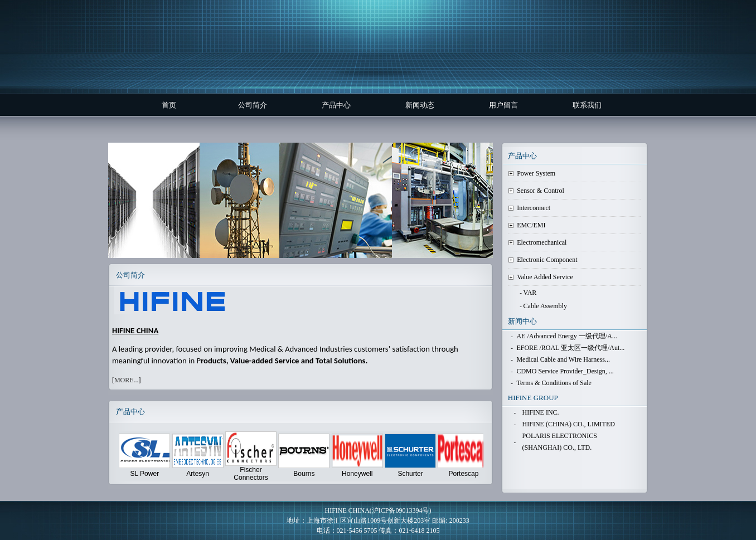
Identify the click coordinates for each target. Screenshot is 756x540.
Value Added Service (545, 277)
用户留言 (503, 105)
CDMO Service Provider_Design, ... (565, 371)
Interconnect (534, 208)
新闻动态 (420, 105)
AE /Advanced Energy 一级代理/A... (566, 336)
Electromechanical (542, 242)
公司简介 (253, 105)
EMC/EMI (531, 225)
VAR (530, 293)
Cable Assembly (545, 306)
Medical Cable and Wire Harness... (563, 359)
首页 (169, 105)
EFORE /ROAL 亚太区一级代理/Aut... (570, 348)
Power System (536, 173)
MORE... (127, 380)
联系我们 (587, 105)
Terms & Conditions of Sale (554, 383)
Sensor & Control (541, 191)
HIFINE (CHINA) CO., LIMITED (569, 424)
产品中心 (336, 105)
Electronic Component (547, 260)
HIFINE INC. (541, 412)
